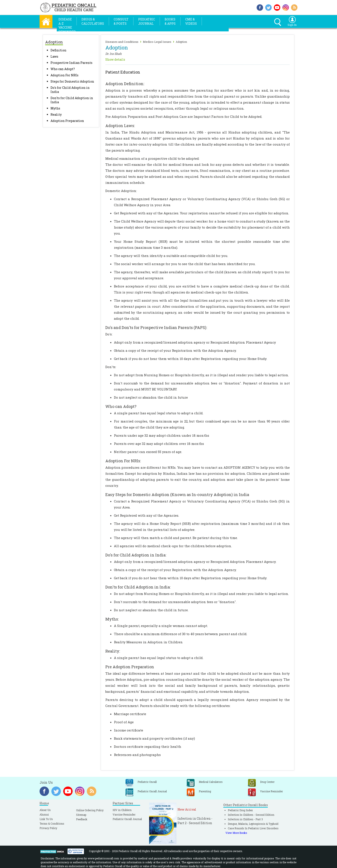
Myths (55, 108)
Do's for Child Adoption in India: (136, 555)
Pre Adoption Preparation (130, 667)
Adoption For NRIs (64, 75)
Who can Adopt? (63, 69)
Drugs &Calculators (93, 21)
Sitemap (81, 815)
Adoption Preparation (67, 121)
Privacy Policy (48, 828)
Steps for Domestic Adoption (72, 81)
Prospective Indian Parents (71, 63)
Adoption (181, 42)
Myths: (112, 619)
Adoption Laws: (120, 126)
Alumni (44, 814)
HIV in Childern (122, 810)
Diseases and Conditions (122, 42)
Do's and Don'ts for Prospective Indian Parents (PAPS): (156, 327)
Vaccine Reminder (124, 814)
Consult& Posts (121, 21)
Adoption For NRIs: (123, 461)
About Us (45, 810)
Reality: (113, 651)
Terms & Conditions (52, 823)
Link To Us (46, 819)
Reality (56, 114)
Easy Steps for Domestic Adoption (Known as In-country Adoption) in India (177, 495)
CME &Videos (191, 21)
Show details (115, 59)
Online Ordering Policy (90, 810)
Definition (58, 50)
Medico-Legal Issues (157, 42)
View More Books (236, 833)
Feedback (82, 819)
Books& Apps (170, 21)
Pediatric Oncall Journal (127, 819)
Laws (54, 56)
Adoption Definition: (125, 84)
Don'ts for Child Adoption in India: (138, 587)
